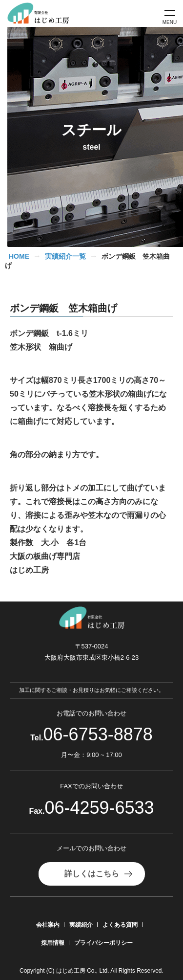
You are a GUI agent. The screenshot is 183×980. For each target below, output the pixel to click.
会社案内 (48, 925)
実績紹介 (81, 925)
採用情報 (53, 943)
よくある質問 (120, 925)
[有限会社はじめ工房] (42, 14)
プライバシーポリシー (103, 943)
